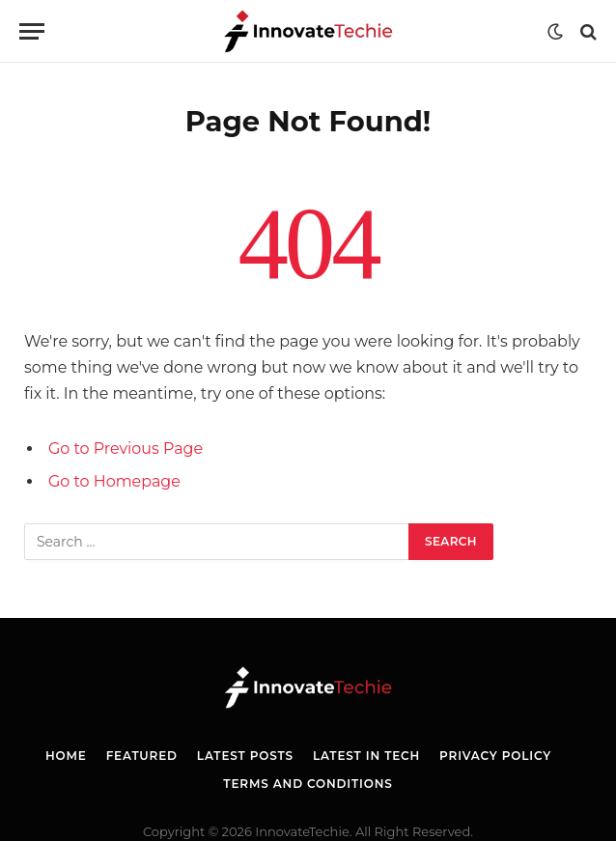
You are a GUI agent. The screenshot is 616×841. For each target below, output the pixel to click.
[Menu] (32, 31)
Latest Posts (245, 756)
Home (66, 756)
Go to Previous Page (126, 449)
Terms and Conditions (308, 784)
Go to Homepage (114, 481)
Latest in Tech (366, 756)
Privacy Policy (495, 756)
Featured (142, 756)
